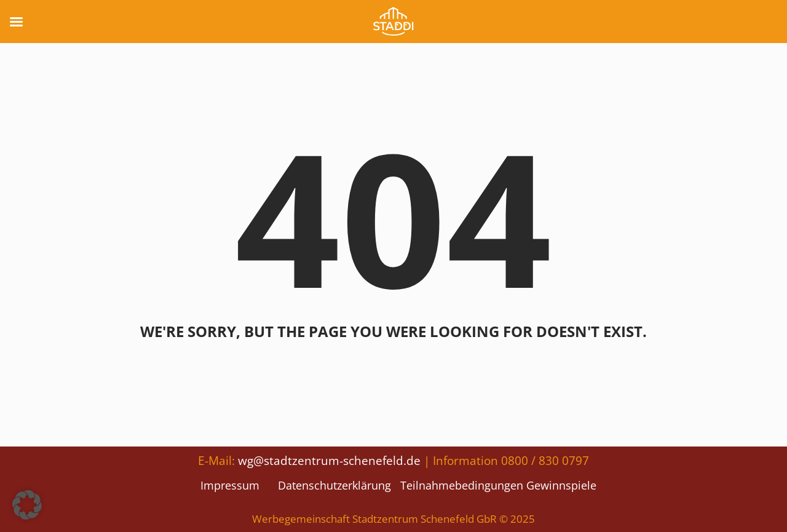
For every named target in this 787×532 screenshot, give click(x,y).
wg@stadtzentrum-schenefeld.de (329, 460)
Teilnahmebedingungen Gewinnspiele (498, 485)
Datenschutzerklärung (334, 485)
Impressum (230, 485)
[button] (27, 505)
